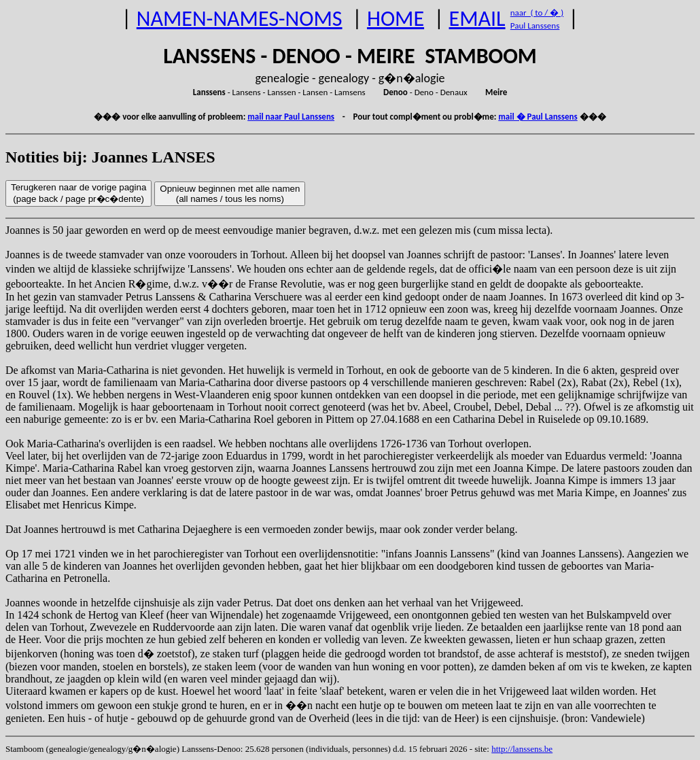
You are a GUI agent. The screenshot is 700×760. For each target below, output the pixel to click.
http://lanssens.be (522, 749)
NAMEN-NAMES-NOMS (240, 19)
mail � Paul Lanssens (538, 117)
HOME (396, 19)
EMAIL (477, 19)
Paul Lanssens (535, 25)
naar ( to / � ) (537, 13)
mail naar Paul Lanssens (291, 117)
